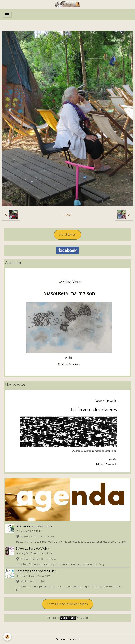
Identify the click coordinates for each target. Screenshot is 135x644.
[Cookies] (7, 637)
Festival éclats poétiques (34, 526)
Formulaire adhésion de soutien (67, 604)
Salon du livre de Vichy (32, 548)
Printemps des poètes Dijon (36, 571)
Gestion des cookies (68, 639)
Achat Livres (67, 235)
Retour (67, 215)
